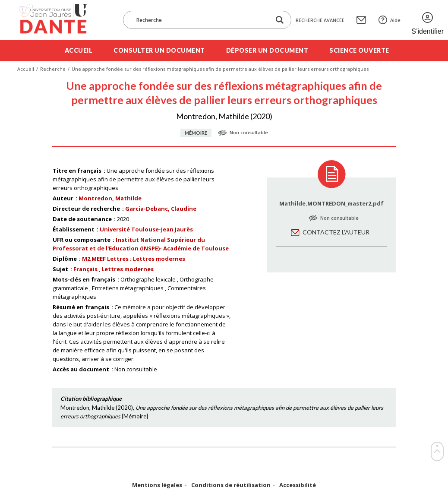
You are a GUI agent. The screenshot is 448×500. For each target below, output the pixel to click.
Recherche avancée (320, 20)
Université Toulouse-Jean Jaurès (146, 229)
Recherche (53, 69)
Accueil (79, 50)
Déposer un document (267, 50)
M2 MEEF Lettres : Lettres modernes (134, 259)
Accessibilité (298, 485)
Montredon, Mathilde (110, 198)
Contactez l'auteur (336, 232)
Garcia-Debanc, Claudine (161, 209)
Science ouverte (359, 50)
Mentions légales (157, 485)
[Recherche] (201, 20)
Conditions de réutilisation (231, 485)
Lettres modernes (128, 269)
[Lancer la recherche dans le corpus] (280, 20)
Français (85, 269)
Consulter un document (159, 50)
